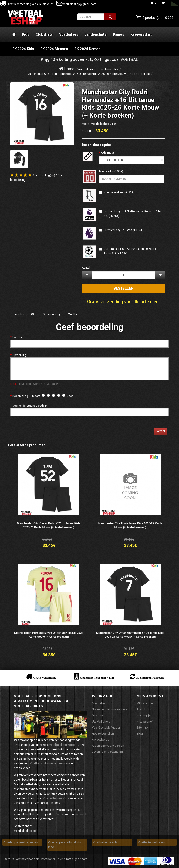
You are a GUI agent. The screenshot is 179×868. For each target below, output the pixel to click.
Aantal (86, 268)
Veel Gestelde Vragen (106, 728)
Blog (140, 734)
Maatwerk (105, 171)
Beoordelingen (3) (23, 314)
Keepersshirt (141, 34)
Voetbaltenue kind (53, 859)
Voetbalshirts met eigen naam (50, 763)
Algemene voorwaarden (108, 746)
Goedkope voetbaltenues (21, 842)
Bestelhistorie (146, 709)
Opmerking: (20, 355)
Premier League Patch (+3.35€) (124, 230)
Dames (118, 34)
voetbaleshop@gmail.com (76, 4)
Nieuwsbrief (145, 721)
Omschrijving (51, 314)
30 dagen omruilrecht (150, 678)
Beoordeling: (21, 396)
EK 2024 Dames (87, 49)
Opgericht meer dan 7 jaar (97, 678)
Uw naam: (19, 337)
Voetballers (69, 34)
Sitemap (142, 728)
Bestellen (124, 288)
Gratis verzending (45, 678)
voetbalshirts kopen (63, 745)
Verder (161, 431)
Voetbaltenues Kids (56, 798)
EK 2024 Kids (23, 49)
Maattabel (74, 314)
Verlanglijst (144, 715)
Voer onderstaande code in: (30, 406)
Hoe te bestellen (103, 734)
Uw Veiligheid (101, 721)
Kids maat (107, 153)
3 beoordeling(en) (44, 175)
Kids (26, 34)
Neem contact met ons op (109, 709)
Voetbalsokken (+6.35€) (119, 192)
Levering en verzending (107, 752)
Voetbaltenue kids (105, 842)
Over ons (98, 715)
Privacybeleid (101, 740)
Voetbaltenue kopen (151, 842)
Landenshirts (95, 34)
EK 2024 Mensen (54, 49)
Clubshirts (44, 34)
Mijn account (145, 703)
